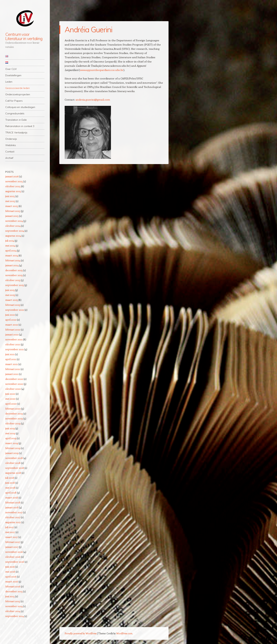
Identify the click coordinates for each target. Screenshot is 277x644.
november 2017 (14, 512)
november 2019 (14, 418)
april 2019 (11, 438)
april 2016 (11, 577)
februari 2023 (13, 305)
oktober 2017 (13, 517)
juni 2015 (10, 596)
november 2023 (14, 275)
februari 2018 (13, 502)
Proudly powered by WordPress (81, 633)
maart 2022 (12, 325)
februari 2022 (13, 329)
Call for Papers (14, 101)
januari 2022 (12, 334)
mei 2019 (10, 433)
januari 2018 (12, 507)
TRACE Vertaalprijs (16, 133)
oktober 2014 (13, 611)
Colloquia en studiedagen (20, 107)
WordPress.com (124, 633)
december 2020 (14, 379)
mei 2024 (10, 246)
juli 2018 (10, 478)
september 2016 (15, 562)
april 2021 (11, 359)
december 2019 (14, 413)
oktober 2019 (13, 423)
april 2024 (11, 250)
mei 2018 (10, 488)
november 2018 (14, 458)
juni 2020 (10, 394)
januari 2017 (12, 547)
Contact (10, 152)
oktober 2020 (13, 389)
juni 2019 (10, 428)
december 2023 (14, 270)
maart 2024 (12, 255)
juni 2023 (10, 290)
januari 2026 (12, 176)
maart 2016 (12, 581)
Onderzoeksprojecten (18, 94)
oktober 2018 (13, 463)
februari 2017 (13, 542)
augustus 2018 (13, 473)
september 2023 (15, 285)
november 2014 (14, 606)
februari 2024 (13, 260)
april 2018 (11, 493)
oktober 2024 (13, 226)
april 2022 (11, 320)
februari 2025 (13, 211)
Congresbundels (15, 113)
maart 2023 (12, 300)
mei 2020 (10, 399)
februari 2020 (13, 409)
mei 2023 (10, 295)
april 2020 (11, 404)
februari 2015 (13, 601)
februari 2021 (13, 369)
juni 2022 (10, 315)
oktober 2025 (13, 186)
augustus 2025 (13, 191)
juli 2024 (10, 241)
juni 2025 (10, 196)
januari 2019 (12, 453)
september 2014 (15, 616)
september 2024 (15, 231)
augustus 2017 (13, 522)
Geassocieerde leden (17, 88)
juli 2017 (10, 527)
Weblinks (11, 145)
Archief (9, 158)
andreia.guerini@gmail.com (93, 100)
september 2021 (15, 349)
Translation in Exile (16, 120)
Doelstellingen (13, 75)
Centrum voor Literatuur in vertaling (24, 36)
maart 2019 (12, 443)
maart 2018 (12, 497)
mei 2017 (10, 532)
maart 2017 (12, 537)
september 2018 (15, 468)
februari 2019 (13, 448)
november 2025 (14, 181)
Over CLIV (11, 69)
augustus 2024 (13, 236)
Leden (9, 82)
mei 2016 (10, 572)
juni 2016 (10, 567)
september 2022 (15, 310)
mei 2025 (10, 201)
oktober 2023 (13, 280)
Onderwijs (11, 139)
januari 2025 (12, 216)
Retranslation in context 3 (20, 126)
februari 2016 (13, 586)
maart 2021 (12, 364)
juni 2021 (10, 354)
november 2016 (14, 552)
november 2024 (14, 221)
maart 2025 (12, 206)
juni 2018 (10, 483)
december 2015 (14, 591)
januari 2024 (12, 265)
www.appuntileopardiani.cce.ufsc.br (102, 70)
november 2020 (14, 384)
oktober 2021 (13, 344)
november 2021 (14, 339)
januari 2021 (12, 374)
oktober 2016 (13, 557)
